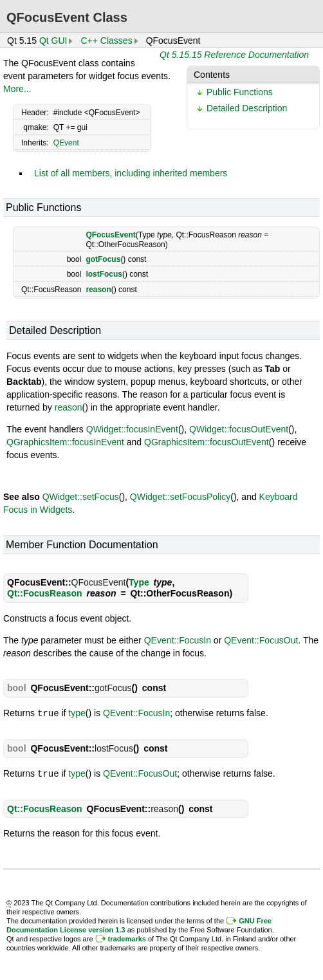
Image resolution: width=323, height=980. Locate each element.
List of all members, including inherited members (131, 173)
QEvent (66, 143)
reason (98, 290)
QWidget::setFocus (81, 497)
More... (17, 89)
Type (139, 582)
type (77, 713)
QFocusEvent (110, 235)
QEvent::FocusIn (178, 640)
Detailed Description (247, 108)
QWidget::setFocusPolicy (180, 497)
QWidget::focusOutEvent (239, 429)
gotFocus (103, 259)
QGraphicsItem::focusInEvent (65, 442)
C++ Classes (106, 41)
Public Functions (240, 92)
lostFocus (104, 274)
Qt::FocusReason (45, 593)
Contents (212, 75)
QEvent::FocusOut (261, 640)
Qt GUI (53, 41)
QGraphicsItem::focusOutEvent (207, 442)
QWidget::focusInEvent (132, 429)
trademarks (127, 938)
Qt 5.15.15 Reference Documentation (234, 55)
